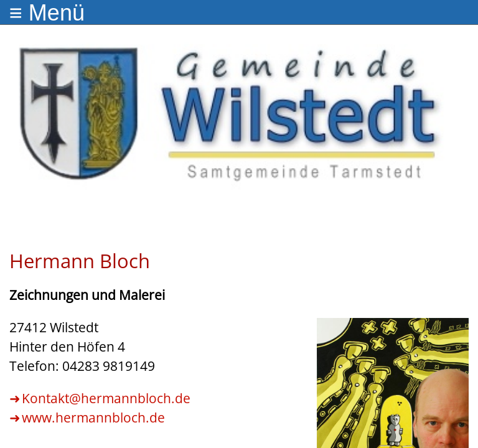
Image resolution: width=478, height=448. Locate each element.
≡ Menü (47, 13)
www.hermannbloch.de (93, 418)
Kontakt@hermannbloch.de (106, 398)
